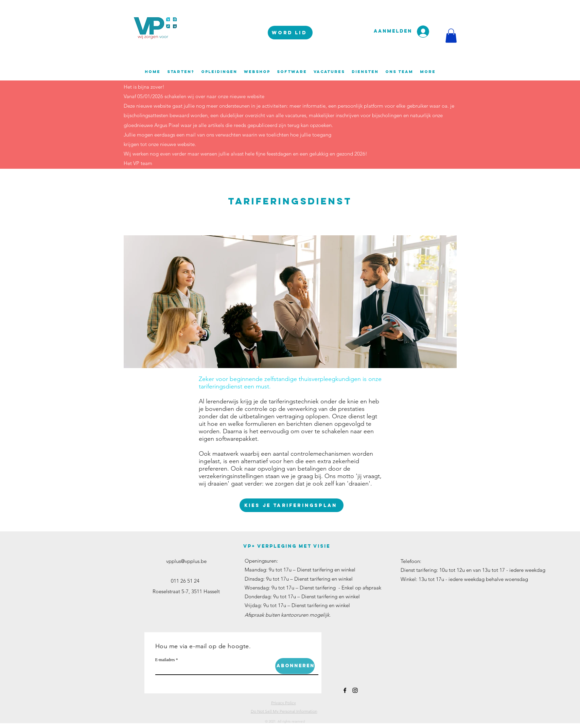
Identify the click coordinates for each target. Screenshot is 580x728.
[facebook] (345, 690)
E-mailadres (165, 660)
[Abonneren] (295, 666)
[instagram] (355, 690)
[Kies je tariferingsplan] (292, 505)
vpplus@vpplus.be (186, 561)
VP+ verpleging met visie (287, 546)
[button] (451, 36)
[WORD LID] (290, 33)
